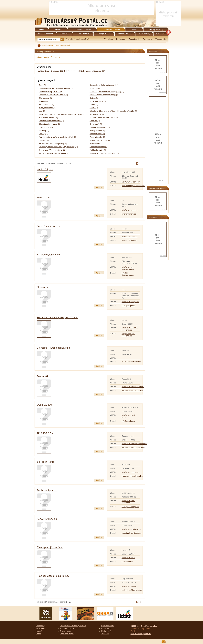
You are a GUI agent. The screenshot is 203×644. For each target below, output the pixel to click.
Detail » (99, 188)
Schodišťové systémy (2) (100, 140)
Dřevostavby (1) (45, 98)
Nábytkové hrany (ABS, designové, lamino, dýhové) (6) (61, 114)
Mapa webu (40, 628)
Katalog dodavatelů (62, 45)
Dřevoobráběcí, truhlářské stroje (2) (104, 95)
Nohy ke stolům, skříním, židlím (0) (104, 117)
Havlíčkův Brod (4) (44, 71)
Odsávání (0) (95, 121)
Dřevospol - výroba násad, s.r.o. (54, 348)
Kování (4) (94, 105)
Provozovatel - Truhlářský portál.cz (73, 626)
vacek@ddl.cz (127, 562)
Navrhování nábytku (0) (48, 117)
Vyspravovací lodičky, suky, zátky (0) (104, 153)
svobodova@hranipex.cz (132, 590)
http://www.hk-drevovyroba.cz (128, 268)
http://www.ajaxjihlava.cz (132, 529)
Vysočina (56, 57)
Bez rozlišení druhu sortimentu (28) (104, 85)
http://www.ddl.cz (129, 558)
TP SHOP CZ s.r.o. (47, 433)
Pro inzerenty (106, 628)
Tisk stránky (40, 626)
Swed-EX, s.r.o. (45, 405)
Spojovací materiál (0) (99, 147)
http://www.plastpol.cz (130, 302)
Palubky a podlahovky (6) (100, 127)
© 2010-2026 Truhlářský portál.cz (144, 626)
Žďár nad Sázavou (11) (96, 71)
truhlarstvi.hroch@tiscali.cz (133, 476)
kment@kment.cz (129, 214)
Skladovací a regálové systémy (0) (53, 143)
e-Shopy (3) (44, 101)
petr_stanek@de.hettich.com (133, 186)
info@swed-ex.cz (129, 421)
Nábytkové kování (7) (98, 114)
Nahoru (39, 634)
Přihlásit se (108, 39)
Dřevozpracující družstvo (50, 547)
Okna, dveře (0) (96, 124)
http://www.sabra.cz (130, 236)
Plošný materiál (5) (97, 130)
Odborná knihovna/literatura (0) (52, 121)
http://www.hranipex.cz (131, 586)
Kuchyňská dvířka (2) (48, 108)
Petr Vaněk (43, 376)
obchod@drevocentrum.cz (132, 390)
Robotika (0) (44, 140)
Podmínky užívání (67, 634)
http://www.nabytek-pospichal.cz (130, 329)
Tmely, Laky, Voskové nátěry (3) (52, 150)
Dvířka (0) (94, 98)
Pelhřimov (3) (70, 71)
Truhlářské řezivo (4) (98, 150)
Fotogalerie (147, 39)
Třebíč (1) (81, 71)
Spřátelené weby (108, 626)
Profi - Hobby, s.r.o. (47, 490)
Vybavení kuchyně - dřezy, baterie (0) (54, 153)
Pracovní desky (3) (97, 137)
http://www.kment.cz (130, 210)
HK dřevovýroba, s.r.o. (49, 255)
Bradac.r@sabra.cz (129, 240)
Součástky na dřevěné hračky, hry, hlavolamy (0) (59, 147)
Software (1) (95, 143)
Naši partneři (106, 631)
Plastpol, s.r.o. (44, 287)
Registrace (121, 39)
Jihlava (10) (58, 71)
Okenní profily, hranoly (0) (49, 124)
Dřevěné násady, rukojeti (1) (50, 92)
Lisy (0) (42, 111)
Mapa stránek (134, 39)
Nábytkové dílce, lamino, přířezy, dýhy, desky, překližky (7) (113, 111)
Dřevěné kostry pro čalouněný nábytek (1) (56, 88)
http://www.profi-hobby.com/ (128, 502)
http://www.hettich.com (131, 182)
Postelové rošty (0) (97, 134)
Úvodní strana (47, 45)
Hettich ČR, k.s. (45, 169)
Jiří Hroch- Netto (46, 462)
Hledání (39, 631)
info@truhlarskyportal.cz (141, 634)
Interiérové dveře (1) (47, 105)
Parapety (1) (44, 130)
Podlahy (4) (44, 134)
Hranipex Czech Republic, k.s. (53, 576)
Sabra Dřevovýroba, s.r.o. (50, 226)
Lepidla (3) (94, 108)
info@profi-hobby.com (131, 507)
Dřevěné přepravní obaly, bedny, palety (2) (107, 92)
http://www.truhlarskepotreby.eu (134, 444)
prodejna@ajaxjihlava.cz (132, 533)
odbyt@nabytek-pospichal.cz (128, 335)
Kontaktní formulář (67, 628)
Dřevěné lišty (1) (96, 88)
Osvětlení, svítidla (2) (48, 127)
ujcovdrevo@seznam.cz (131, 361)
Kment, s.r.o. (43, 198)
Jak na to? (105, 634)
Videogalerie (161, 39)
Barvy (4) (43, 85)
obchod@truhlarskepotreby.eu (134, 447)
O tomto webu (65, 631)
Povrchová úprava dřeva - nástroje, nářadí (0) (57, 137)
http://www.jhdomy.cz (130, 472)
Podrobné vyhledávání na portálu (76, 39)
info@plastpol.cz (128, 305)
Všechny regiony (44, 57)
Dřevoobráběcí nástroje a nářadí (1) (53, 95)
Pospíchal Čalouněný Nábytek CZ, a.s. (57, 317)
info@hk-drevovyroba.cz (128, 274)
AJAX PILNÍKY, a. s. (48, 519)
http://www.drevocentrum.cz (133, 387)
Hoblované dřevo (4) (98, 101)
